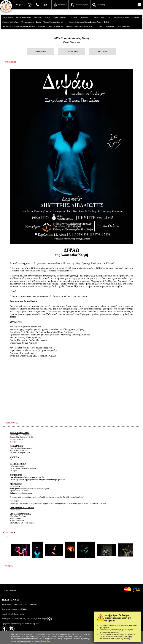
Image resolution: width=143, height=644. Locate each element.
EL (17, 5)
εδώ (48, 641)
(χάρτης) (13, 441)
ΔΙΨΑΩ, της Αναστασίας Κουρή (71, 38)
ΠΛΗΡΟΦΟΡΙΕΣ (71, 52)
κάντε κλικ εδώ (15, 510)
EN (22, 5)
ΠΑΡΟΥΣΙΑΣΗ (40, 52)
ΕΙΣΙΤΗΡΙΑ (103, 52)
